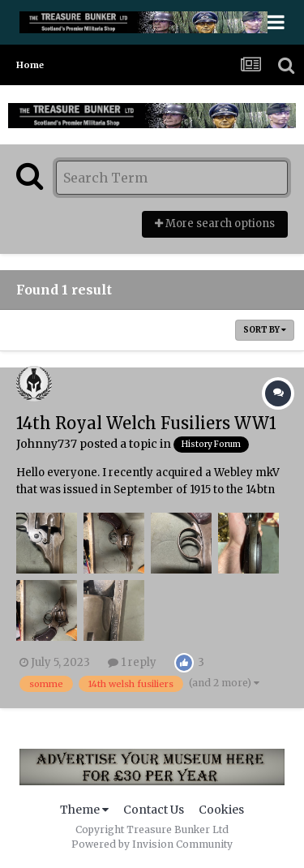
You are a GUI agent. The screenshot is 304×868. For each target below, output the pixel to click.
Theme (84, 810)
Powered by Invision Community (152, 844)
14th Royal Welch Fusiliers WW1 (146, 423)
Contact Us (154, 810)
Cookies (221, 810)
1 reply (132, 662)
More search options (215, 223)
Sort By (265, 330)
